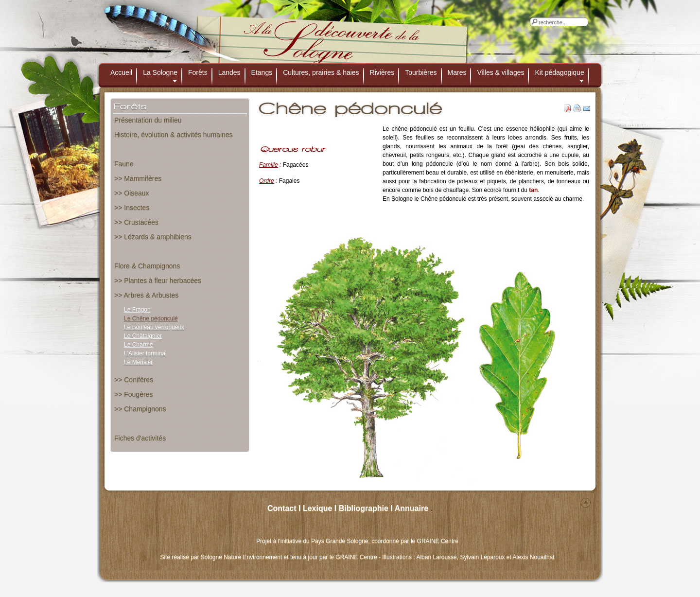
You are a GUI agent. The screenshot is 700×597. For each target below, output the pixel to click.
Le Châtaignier (143, 336)
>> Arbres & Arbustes (146, 295)
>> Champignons (140, 409)
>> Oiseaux (132, 193)
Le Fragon (137, 310)
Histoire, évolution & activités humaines (174, 135)
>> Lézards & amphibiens (153, 237)
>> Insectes (132, 208)
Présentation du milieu (148, 120)
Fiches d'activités (140, 438)
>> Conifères (134, 380)
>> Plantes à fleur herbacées (158, 281)
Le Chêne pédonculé (151, 318)
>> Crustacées (136, 222)
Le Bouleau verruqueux (154, 327)
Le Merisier (138, 362)
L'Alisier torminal (145, 353)
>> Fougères (133, 394)
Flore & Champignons (147, 266)
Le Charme (138, 345)
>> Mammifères (138, 178)
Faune (124, 164)
